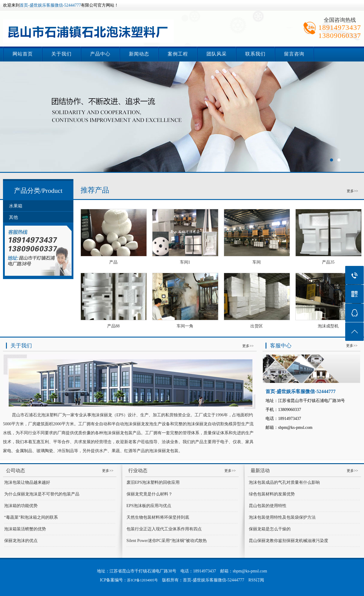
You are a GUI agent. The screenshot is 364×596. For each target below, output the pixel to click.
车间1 (185, 262)
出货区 (257, 326)
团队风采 (217, 54)
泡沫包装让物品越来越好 (27, 482)
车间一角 (185, 326)
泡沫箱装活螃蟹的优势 (25, 529)
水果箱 (16, 206)
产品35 (328, 262)
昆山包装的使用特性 (268, 506)
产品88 (113, 326)
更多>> (352, 191)
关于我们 (61, 54)
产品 (113, 262)
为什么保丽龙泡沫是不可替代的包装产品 (42, 494)
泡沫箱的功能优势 (21, 506)
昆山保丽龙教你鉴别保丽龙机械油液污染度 (289, 541)
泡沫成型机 (328, 326)
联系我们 (255, 54)
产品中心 (100, 54)
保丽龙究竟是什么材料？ (149, 494)
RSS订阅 (256, 580)
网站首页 (23, 54)
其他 (13, 217)
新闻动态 (139, 54)
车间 (257, 262)
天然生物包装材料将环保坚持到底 (158, 517)
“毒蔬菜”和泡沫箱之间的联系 (31, 517)
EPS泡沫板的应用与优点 (149, 506)
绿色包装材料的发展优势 (272, 494)
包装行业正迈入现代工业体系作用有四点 (164, 529)
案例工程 (178, 54)
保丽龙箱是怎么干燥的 (270, 529)
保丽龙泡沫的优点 (21, 541)
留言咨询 (294, 54)
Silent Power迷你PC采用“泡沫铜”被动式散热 (167, 541)
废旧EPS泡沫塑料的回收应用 (153, 482)
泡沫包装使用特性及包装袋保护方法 (282, 517)
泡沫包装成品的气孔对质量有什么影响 (284, 482)
